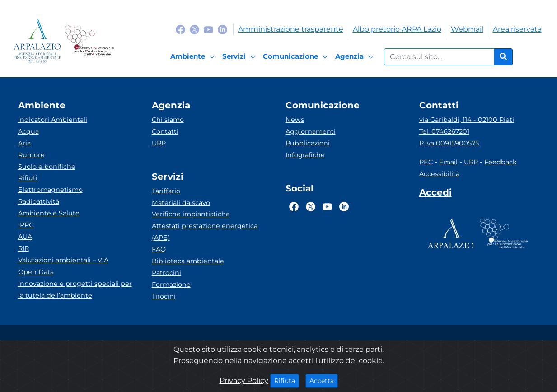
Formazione (171, 285)
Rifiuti (28, 178)
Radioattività (39, 201)
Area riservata (517, 29)
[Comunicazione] (297, 57)
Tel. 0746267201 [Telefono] (444, 131)
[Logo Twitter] (194, 29)
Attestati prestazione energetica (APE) (205, 232)
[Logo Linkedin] (222, 29)
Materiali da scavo (181, 203)
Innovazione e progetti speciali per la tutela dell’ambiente (75, 289)
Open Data (36, 272)
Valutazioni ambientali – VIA (63, 260)
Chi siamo (168, 120)
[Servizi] (240, 57)
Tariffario (166, 191)
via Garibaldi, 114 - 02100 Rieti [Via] (467, 120)
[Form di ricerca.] (439, 57)
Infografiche (305, 155)
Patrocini (166, 273)
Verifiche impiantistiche (191, 214)
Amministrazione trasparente (291, 29)
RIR (23, 248)
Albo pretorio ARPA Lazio (397, 29)
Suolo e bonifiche (47, 167)
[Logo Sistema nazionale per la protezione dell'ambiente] (89, 41)
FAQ (159, 249)
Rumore (31, 155)
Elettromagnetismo (50, 190)
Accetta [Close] (324, 380)
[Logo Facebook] (180, 29)
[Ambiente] (194, 57)
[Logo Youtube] (208, 29)
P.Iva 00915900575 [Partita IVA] (449, 143)
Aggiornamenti (311, 131)
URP (159, 143)
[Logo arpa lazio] (37, 41)
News (295, 120)
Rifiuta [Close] (287, 380)
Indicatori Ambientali (53, 120)
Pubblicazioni (308, 143)
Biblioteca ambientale (188, 261)
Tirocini (164, 296)
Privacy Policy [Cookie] (244, 380)
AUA (25, 237)
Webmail (467, 29)
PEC (426, 162)
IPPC (26, 225)
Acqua (28, 131)
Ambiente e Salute (49, 213)
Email (448, 162)
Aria (24, 143)
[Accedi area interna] (435, 194)
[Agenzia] (356, 57)
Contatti (165, 131)
